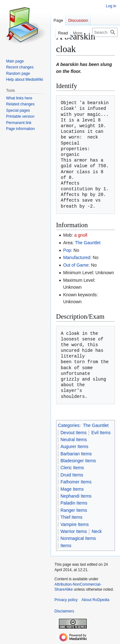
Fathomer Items (76, 482)
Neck (97, 531)
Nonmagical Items (78, 538)
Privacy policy (66, 600)
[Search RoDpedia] (105, 32)
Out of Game (76, 265)
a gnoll (81, 235)
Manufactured (77, 257)
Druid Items (72, 475)
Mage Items (72, 489)
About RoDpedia (95, 600)
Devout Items (73, 433)
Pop (67, 250)
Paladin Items (74, 503)
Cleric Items (72, 468)
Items (66, 546)
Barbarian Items (76, 454)
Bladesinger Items (78, 461)
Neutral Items (74, 440)
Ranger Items (74, 510)
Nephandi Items (76, 496)
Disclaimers (64, 611)
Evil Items (101, 433)
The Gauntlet (88, 243)
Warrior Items (74, 531)
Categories (69, 425)
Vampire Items (75, 524)
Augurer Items (74, 446)
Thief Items (71, 517)
